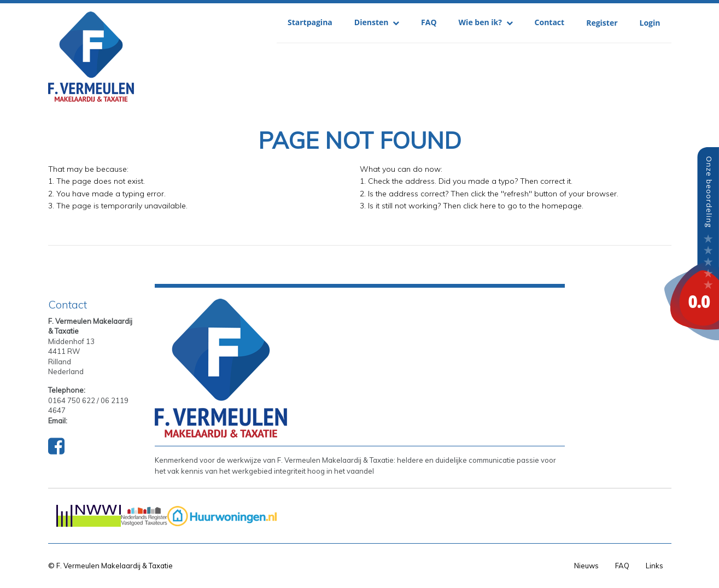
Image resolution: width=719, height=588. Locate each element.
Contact (550, 22)
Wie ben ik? (486, 22)
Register (602, 23)
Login (650, 23)
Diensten (377, 22)
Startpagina (310, 22)
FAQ (429, 22)
